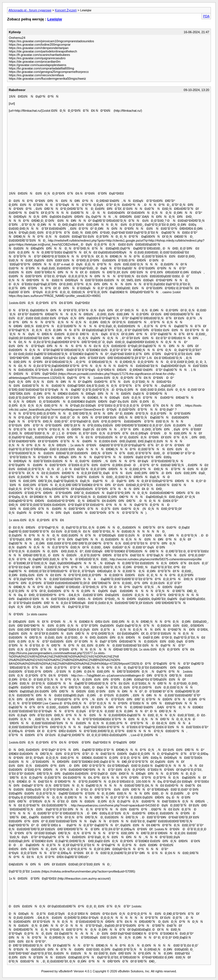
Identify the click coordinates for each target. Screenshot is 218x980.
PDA (206, 16)
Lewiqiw (54, 19)
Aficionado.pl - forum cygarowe (30, 10)
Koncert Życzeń (66, 10)
